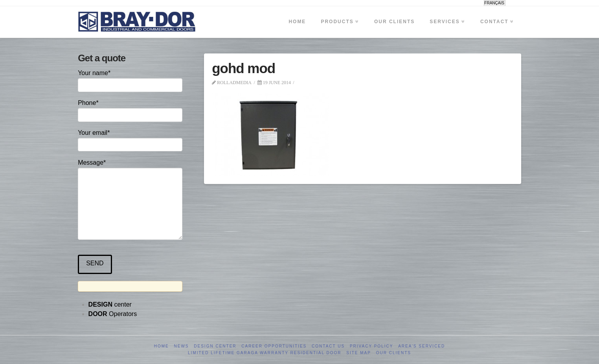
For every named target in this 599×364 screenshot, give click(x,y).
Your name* (130, 80)
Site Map (359, 353)
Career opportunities (274, 346)
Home (162, 346)
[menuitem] (495, 3)
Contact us (328, 346)
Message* (130, 168)
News (182, 346)
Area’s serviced (422, 346)
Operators (113, 314)
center (110, 304)
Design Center (215, 346)
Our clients (394, 353)
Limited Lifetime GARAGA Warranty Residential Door (265, 353)
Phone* (130, 109)
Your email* (130, 139)
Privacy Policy (371, 346)
